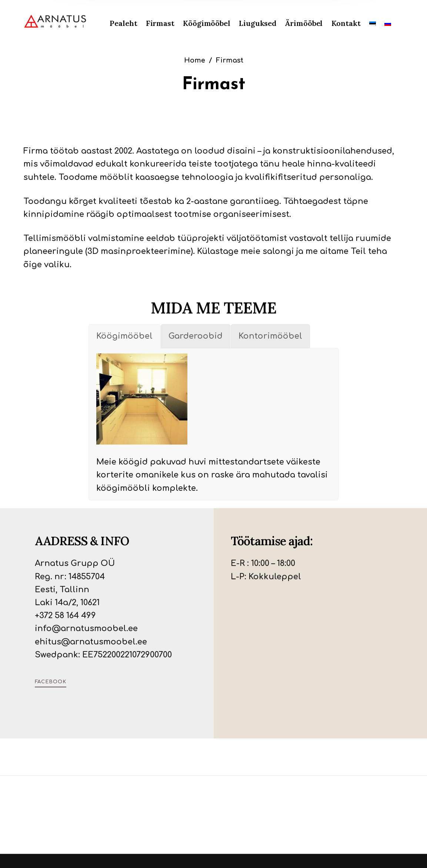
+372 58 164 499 (65, 616)
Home (195, 60)
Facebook (51, 682)
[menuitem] (128, 23)
